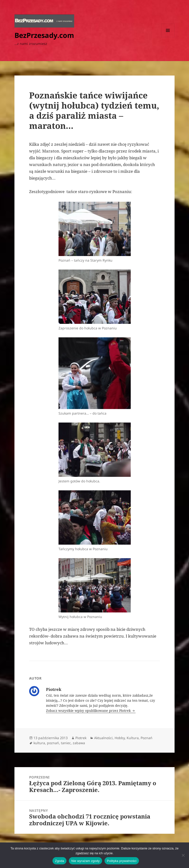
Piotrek (81, 738)
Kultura (133, 738)
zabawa (79, 743)
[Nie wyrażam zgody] (183, 855)
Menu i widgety (168, 37)
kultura (39, 743)
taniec (66, 743)
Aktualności (103, 738)
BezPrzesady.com (44, 35)
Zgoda (59, 861)
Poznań (147, 738)
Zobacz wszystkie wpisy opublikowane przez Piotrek (89, 711)
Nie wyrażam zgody (85, 861)
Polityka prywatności (122, 861)
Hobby (120, 738)
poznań (53, 743)
